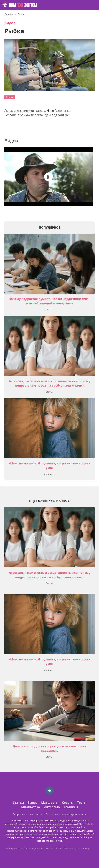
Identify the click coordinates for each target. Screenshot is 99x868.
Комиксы (71, 807)
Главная (9, 14)
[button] (94, 5)
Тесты (82, 803)
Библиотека (31, 807)
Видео (10, 23)
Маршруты (49, 474)
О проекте (19, 814)
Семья (10, 97)
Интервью (52, 807)
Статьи (49, 309)
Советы (68, 803)
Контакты (36, 814)
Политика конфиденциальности (66, 814)
